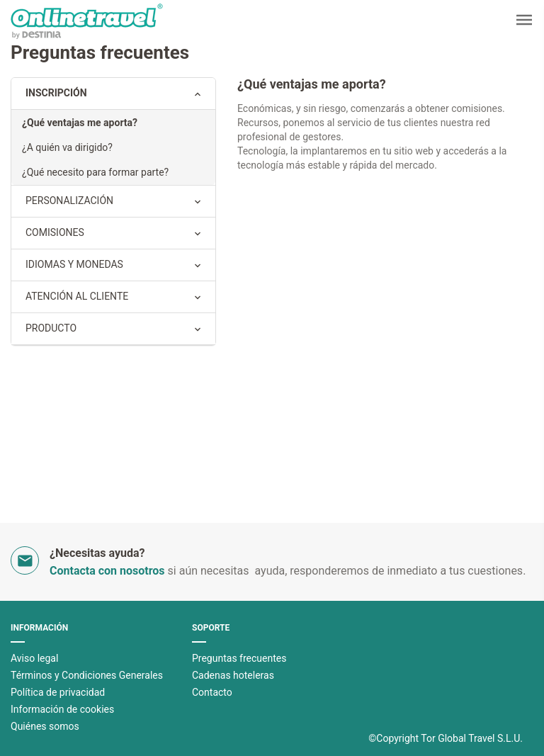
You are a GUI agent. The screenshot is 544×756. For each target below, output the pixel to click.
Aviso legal (34, 658)
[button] (524, 22)
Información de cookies (62, 709)
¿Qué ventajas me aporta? (80, 123)
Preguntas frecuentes (239, 658)
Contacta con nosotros (107, 571)
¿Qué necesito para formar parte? (95, 172)
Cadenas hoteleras (233, 675)
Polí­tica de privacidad (58, 692)
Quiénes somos (45, 726)
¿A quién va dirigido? (67, 147)
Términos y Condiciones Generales (87, 675)
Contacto (212, 692)
